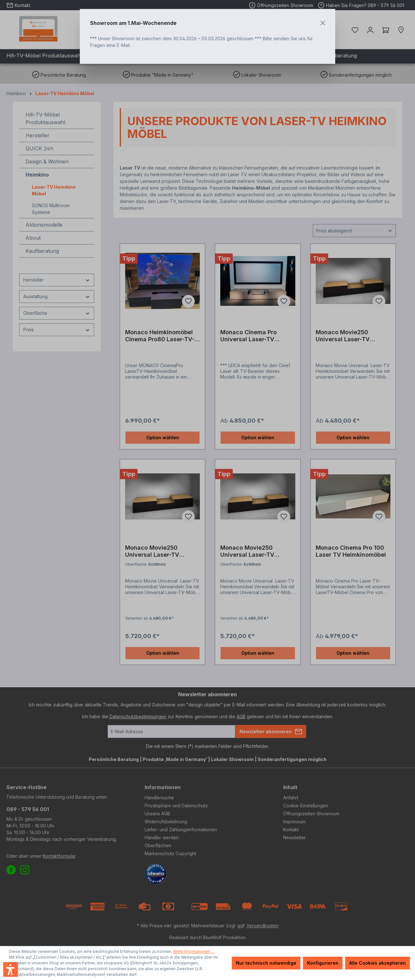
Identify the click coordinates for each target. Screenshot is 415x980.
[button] (11, 969)
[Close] (323, 23)
